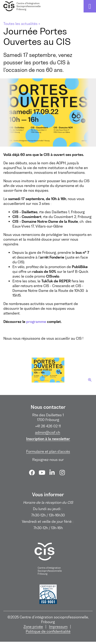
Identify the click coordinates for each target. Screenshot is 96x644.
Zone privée (33, 627)
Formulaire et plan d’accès (48, 451)
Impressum (58, 627)
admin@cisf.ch (48, 432)
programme (36, 322)
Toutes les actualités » (22, 24)
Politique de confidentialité (48, 631)
